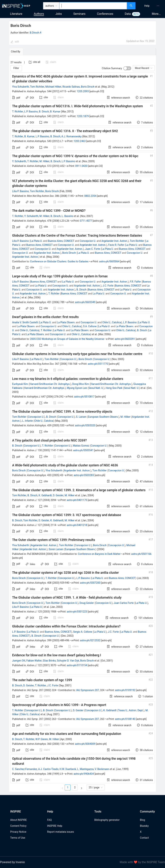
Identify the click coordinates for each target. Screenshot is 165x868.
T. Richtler (18, 112)
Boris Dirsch (88, 87)
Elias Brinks (49, 661)
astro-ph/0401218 (77, 525)
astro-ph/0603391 (125, 339)
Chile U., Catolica (112, 322)
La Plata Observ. (66, 322)
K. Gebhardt (45, 495)
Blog (142, 820)
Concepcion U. (88, 241)
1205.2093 (83, 91)
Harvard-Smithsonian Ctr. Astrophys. (50, 384)
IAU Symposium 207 (88, 690)
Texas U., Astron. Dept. (131, 710)
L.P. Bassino (31, 112)
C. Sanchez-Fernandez (25, 769)
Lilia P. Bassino (20, 191)
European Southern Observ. (103, 417)
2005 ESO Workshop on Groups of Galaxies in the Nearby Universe (67, 339)
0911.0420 (81, 166)
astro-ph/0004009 (85, 744)
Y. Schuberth (19, 161)
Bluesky (144, 826)
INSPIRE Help (55, 826)
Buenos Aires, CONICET (61, 241)
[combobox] (93, 6)
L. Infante (27, 421)
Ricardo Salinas (71, 87)
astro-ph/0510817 (84, 397)
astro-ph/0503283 (84, 475)
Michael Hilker (53, 87)
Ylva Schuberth (20, 87)
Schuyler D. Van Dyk (68, 661)
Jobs (59, 14)
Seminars (79, 14)
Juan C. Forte (92, 249)
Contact (144, 838)
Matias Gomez (81, 446)
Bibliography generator (107, 820)
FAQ (49, 820)
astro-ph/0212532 (90, 640)
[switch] (127, 68)
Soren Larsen (56, 549)
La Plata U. (36, 241)
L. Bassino (68, 216)
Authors (39, 14)
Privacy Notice (18, 832)
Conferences (105, 14)
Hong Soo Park (114, 388)
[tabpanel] (82, 424)
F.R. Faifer (135, 282)
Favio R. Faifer (116, 245)
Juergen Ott (19, 661)
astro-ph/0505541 (83, 450)
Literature (16, 14)
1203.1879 (83, 116)
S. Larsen (81, 417)
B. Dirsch (44, 112)
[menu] (151, 6)
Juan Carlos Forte (124, 603)
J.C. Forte (108, 286)
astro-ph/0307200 (90, 583)
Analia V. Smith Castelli (25, 322)
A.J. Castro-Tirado (48, 769)
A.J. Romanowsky (71, 136)
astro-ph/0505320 (85, 425)
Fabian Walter (34, 661)
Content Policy (18, 826)
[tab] (20, 52)
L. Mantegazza (85, 769)
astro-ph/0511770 (98, 364)
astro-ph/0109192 (125, 690)
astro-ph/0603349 (85, 302)
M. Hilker (44, 161)
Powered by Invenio (12, 862)
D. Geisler (58, 495)
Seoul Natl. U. (96, 388)
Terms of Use (18, 838)
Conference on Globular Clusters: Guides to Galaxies (59, 261)
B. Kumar (55, 112)
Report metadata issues (61, 832)
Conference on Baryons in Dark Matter (99, 554)
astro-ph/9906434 (84, 774)
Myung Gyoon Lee (77, 388)
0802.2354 (90, 196)
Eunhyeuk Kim (20, 384)
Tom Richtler (37, 87)
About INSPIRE (19, 820)
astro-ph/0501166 (141, 554)
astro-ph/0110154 (77, 665)
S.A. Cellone (90, 326)
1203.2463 (80, 141)
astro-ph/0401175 (77, 500)
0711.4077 (86, 221)
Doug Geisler (87, 603)
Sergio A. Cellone (83, 632)
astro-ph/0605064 (109, 261)
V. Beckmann (102, 769)
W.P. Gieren (42, 739)
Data (128, 14)
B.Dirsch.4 (36, 33)
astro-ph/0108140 (125, 719)
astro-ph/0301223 (77, 612)
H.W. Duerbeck (68, 769)
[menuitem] (147, 6)
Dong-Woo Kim (81, 384)
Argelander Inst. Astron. (115, 241)
